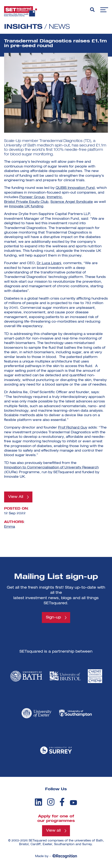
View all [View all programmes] (53, 831)
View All (16, 497)
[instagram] (51, 802)
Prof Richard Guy (73, 428)
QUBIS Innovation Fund (75, 188)
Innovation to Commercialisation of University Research (51, 468)
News (59, 27)
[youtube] (73, 803)
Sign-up (53, 617)
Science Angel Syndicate (72, 202)
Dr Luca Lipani (49, 263)
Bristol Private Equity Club (26, 202)
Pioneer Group (32, 197)
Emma (10, 527)
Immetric (54, 197)
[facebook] (62, 802)
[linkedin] (38, 802)
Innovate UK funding (26, 207)
